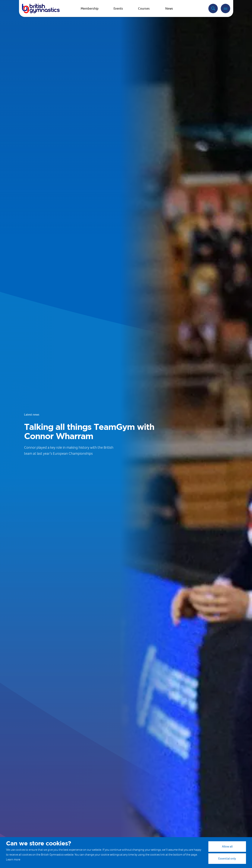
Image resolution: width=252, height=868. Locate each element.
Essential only (227, 858)
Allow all (227, 846)
